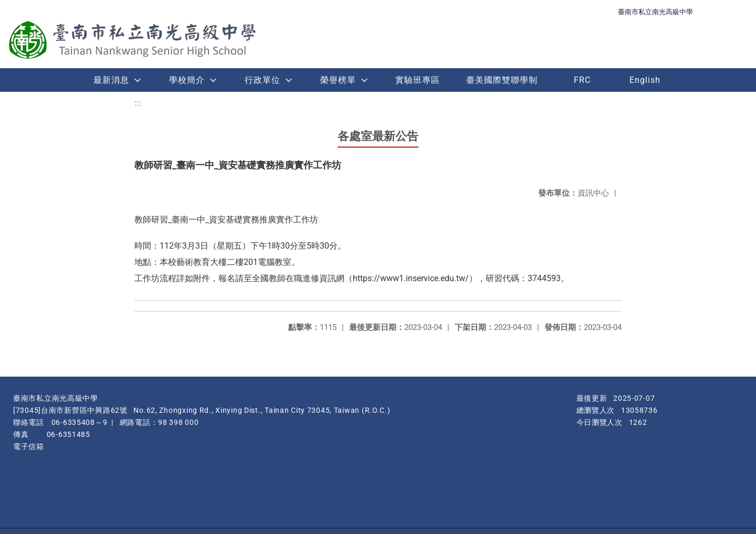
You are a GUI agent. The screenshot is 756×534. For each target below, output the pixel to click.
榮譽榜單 (338, 80)
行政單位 (262, 80)
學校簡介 (187, 80)
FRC (582, 80)
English (645, 80)
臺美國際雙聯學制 (502, 80)
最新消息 (111, 80)
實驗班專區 (418, 80)
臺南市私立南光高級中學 (655, 12)
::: (138, 103)
